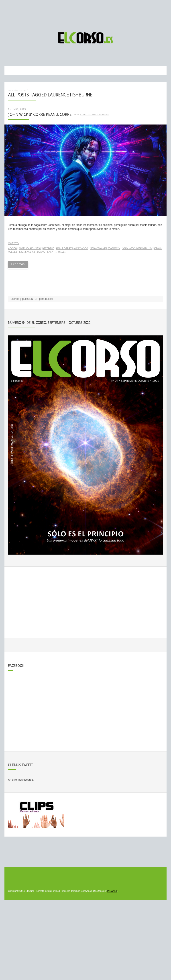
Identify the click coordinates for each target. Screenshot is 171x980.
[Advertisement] (85, 14)
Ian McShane (98, 248)
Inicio (11, 90)
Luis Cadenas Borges (95, 115)
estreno (49, 248)
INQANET (112, 891)
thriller (61, 252)
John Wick (114, 248)
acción (12, 248)
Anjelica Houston (30, 248)
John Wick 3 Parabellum (137, 248)
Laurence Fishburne (32, 252)
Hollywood (81, 248)
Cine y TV (13, 243)
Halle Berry (64, 248)
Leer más (18, 264)
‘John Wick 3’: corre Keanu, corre (40, 114)
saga (50, 252)
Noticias (21, 90)
